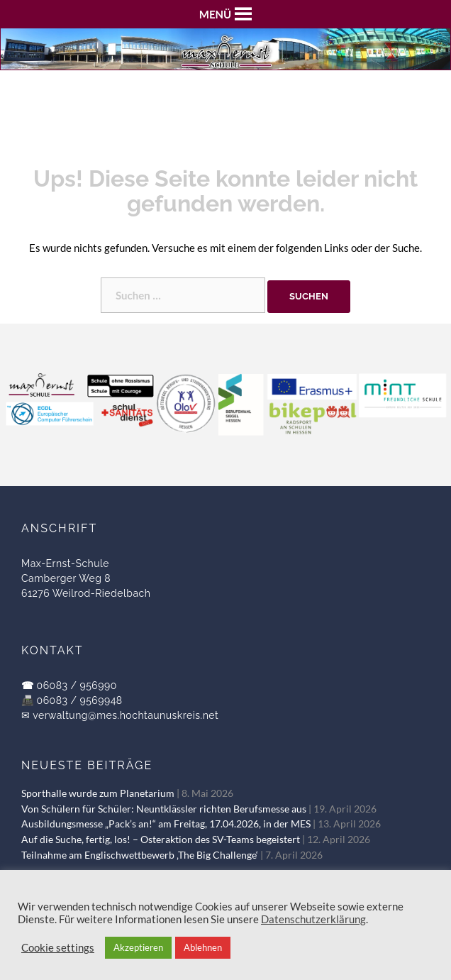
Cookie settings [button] (58, 948)
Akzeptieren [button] (138, 947)
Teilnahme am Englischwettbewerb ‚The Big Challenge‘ (140, 855)
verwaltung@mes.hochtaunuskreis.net (126, 715)
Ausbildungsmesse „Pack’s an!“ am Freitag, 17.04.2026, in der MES (166, 824)
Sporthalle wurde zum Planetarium (98, 793)
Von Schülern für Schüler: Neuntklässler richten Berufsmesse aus (164, 809)
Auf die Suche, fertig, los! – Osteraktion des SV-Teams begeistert (161, 839)
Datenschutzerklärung (313, 919)
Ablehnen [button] (203, 947)
